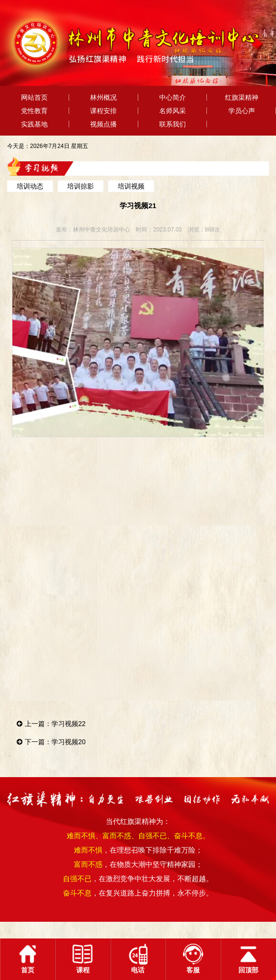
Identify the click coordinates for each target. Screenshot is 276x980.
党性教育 (34, 111)
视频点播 (103, 124)
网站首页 (34, 97)
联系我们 (173, 124)
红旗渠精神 (242, 97)
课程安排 (103, 111)
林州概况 (103, 97)
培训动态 (30, 186)
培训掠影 (81, 186)
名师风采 (173, 111)
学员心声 (242, 111)
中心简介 (173, 97)
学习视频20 (69, 742)
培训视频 (131, 186)
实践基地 (34, 124)
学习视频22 (69, 724)
